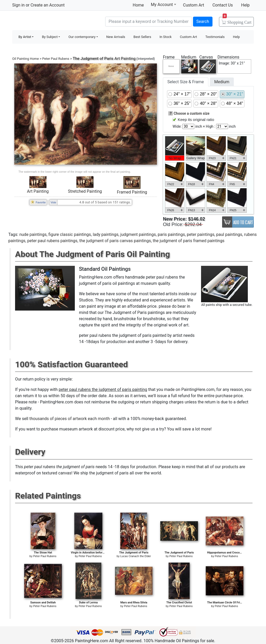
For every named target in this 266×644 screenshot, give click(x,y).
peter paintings (201, 234)
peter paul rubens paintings (52, 241)
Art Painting (38, 191)
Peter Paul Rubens (56, 59)
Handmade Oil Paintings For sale (51, 21)
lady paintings (106, 234)
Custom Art (194, 5)
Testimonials (215, 37)
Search (203, 21)
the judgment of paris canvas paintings (115, 241)
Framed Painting (132, 192)
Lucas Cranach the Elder (136, 556)
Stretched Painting (85, 191)
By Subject (50, 37)
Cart (237, 21)
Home (138, 5)
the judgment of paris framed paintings (189, 241)
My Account (164, 4)
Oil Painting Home (26, 59)
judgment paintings (138, 234)
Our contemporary (82, 37)
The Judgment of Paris (93, 59)
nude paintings (33, 234)
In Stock (166, 37)
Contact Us (223, 5)
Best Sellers (142, 37)
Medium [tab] (222, 82)
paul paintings (229, 234)
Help (245, 5)
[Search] (149, 22)
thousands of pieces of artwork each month (70, 419)
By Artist (25, 37)
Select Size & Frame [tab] (185, 82)
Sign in (18, 5)
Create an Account (47, 5)
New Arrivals (116, 37)
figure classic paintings (70, 234)
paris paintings (171, 234)
